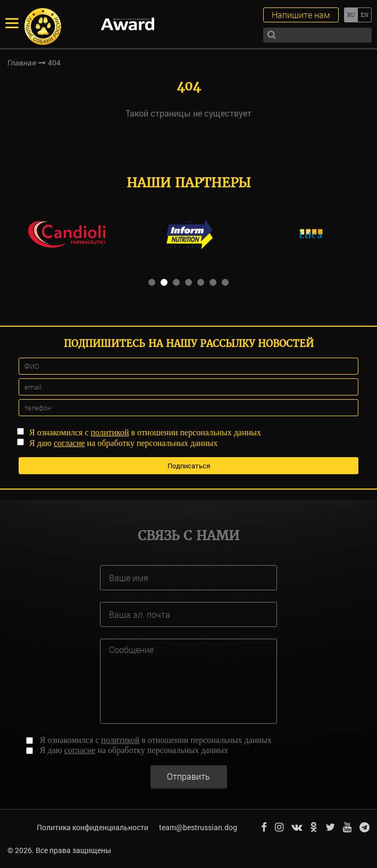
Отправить (188, 776)
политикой (110, 432)
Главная (22, 63)
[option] (66, 234)
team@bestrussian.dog (198, 827)
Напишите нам (301, 15)
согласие (69, 443)
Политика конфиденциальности (93, 827)
